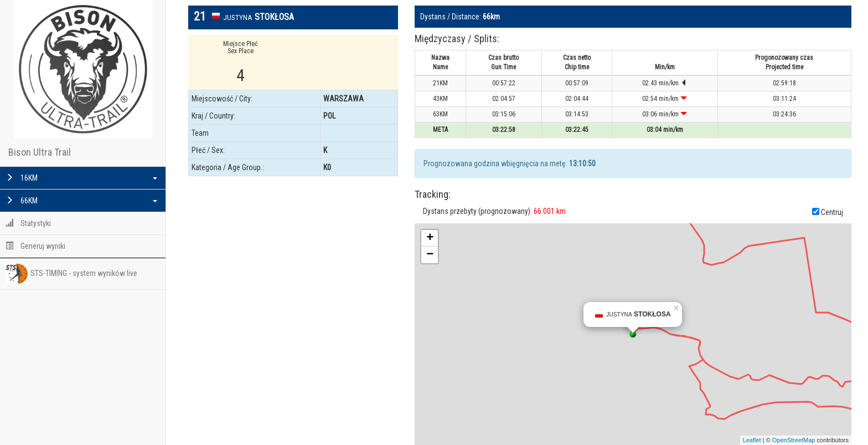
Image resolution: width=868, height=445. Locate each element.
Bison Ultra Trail (40, 152)
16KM (81, 178)
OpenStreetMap (794, 440)
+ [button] (430, 238)
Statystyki (28, 223)
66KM (81, 201)
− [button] (430, 255)
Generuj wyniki (35, 246)
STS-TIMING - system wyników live (71, 274)
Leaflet (752, 440)
